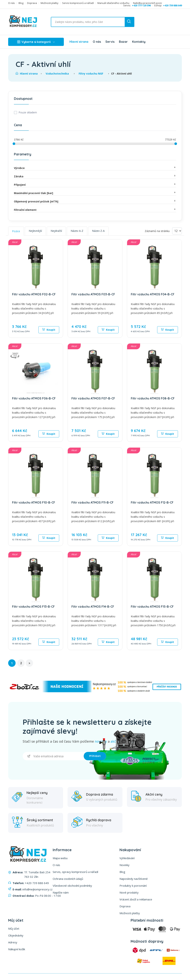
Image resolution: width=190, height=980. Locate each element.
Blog (21, 3)
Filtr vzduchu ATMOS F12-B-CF (152, 502)
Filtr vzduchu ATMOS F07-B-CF (93, 398)
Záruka (95, 176)
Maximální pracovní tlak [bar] (95, 193)
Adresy (13, 942)
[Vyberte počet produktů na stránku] (177, 231)
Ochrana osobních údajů (68, 879)
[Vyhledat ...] (83, 22)
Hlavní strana (79, 42)
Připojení (95, 184)
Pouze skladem (28, 112)
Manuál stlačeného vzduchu (113, 3)
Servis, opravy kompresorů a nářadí (75, 872)
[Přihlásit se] (53, 756)
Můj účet (14, 929)
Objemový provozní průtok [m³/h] (95, 201)
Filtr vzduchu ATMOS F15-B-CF (152, 607)
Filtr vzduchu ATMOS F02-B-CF (34, 294)
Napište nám (61, 892)
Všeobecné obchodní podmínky (72, 886)
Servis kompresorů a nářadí (78, 3)
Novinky (125, 865)
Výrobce (95, 168)
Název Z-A (98, 231)
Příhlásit (95, 756)
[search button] (129, 22)
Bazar (123, 42)
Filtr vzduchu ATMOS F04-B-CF (153, 294)
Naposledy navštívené (134, 879)
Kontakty (139, 42)
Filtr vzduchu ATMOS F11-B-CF (92, 502)
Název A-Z (77, 231)
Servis (110, 42)
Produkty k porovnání (133, 886)
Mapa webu (60, 858)
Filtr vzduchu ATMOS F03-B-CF (93, 294)
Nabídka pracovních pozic (148, 3)
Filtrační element (95, 210)
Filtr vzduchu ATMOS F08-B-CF (153, 398)
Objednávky (16, 935)
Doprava (32, 3)
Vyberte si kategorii (36, 42)
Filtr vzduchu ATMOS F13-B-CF (33, 607)
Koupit (49, 330)
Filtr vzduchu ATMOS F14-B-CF (93, 607)
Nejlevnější (35, 231)
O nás (12, 3)
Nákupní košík (17, 949)
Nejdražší (56, 231)
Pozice (16, 231)
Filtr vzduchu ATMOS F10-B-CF (34, 502)
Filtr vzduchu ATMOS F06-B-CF (34, 398)
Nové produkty (129, 892)
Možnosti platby (50, 3)
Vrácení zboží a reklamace (136, 899)
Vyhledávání (127, 858)
